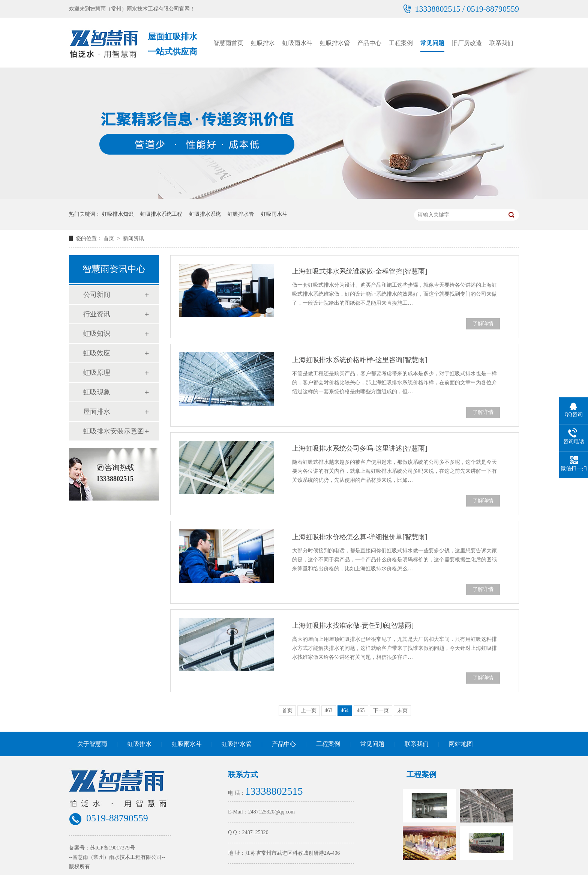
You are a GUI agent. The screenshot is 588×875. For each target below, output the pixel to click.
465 (361, 710)
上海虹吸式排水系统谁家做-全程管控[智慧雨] (360, 271)
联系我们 (501, 43)
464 (345, 710)
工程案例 (401, 43)
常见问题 (432, 43)
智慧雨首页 (228, 43)
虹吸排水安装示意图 (114, 431)
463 (329, 710)
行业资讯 (97, 314)
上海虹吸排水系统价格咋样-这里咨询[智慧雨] (360, 360)
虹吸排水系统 (205, 214)
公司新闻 (97, 295)
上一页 (309, 710)
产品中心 (369, 43)
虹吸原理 (97, 373)
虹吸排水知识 (118, 214)
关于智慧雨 (92, 744)
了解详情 (483, 324)
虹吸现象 (97, 392)
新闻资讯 (133, 238)
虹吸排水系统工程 (161, 214)
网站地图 (461, 744)
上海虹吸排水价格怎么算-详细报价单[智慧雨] (360, 537)
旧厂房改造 (467, 43)
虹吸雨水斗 (297, 43)
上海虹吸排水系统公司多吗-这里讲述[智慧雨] (360, 448)
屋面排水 (97, 412)
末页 (402, 710)
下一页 (381, 710)
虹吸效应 (97, 353)
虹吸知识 (97, 334)
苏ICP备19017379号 (112, 848)
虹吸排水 (263, 43)
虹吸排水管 (335, 43)
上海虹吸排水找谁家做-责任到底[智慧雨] (353, 625)
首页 (109, 238)
